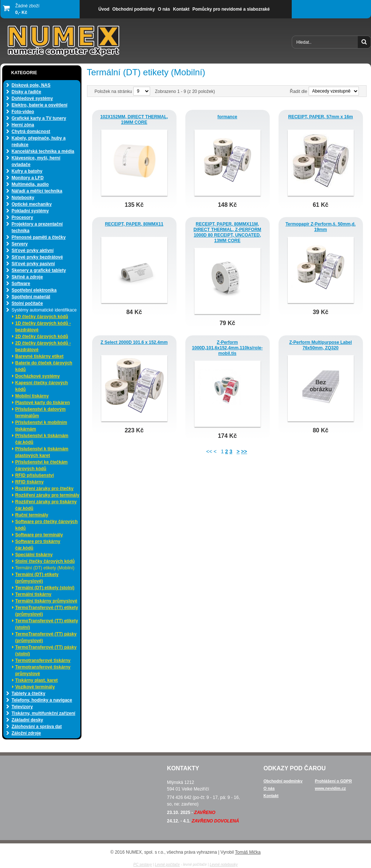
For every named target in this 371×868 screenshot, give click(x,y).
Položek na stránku (114, 91)
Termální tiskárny (33, 594)
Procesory (23, 217)
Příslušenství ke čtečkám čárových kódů (42, 465)
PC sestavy (143, 865)
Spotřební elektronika (34, 290)
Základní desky (28, 720)
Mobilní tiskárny (32, 396)
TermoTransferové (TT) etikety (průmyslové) (47, 611)
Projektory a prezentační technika (37, 227)
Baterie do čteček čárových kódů (44, 366)
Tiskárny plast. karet (37, 680)
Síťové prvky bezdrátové (37, 257)
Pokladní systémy (30, 211)
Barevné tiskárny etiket (39, 356)
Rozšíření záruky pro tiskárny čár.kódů (46, 505)
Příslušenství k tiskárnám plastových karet (42, 452)
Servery (20, 244)
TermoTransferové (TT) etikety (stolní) (47, 624)
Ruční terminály (32, 515)
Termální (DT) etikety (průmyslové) (37, 578)
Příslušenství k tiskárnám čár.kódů (42, 439)
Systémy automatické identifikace (44, 310)
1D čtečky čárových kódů (42, 317)
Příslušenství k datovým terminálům (41, 413)
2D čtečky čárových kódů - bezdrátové (43, 346)
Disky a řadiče (27, 92)
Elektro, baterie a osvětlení (40, 105)
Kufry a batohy (27, 171)
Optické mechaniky (32, 204)
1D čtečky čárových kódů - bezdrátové (43, 327)
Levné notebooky (223, 865)
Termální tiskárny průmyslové (46, 601)
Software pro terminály (39, 535)
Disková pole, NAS (31, 85)
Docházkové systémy (38, 376)
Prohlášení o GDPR (333, 781)
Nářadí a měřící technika (37, 191)
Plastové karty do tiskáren (43, 403)
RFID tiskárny (30, 482)
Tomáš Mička (248, 852)
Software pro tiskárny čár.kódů (38, 545)
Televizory (22, 707)
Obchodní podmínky (283, 781)
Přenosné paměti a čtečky (39, 237)
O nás (269, 788)
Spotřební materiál (31, 297)
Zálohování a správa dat (37, 727)
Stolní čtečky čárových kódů (45, 561)
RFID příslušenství (35, 475)
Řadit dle (299, 91)
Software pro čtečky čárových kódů (47, 525)
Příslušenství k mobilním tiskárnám (41, 426)
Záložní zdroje (26, 733)
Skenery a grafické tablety (39, 270)
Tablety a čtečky (29, 694)
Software (21, 284)
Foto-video (23, 112)
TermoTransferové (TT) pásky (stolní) (46, 651)
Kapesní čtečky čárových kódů (42, 386)
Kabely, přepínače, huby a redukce (39, 141)
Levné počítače (167, 865)
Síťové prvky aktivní (33, 251)
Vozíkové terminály (35, 687)
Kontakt (271, 796)
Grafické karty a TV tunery (39, 118)
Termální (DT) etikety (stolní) (45, 588)
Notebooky (23, 198)
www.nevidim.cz (330, 788)
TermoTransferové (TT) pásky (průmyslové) (46, 637)
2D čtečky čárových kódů (42, 336)
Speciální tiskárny (34, 555)
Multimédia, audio (30, 184)
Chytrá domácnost (31, 132)
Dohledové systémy (32, 98)
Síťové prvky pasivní (33, 264)
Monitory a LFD (28, 178)
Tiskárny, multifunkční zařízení (44, 713)
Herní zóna (23, 125)
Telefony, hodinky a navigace (42, 700)
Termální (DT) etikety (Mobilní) (45, 568)
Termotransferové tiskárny (43, 660)
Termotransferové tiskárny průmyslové (43, 670)
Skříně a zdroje (27, 277)
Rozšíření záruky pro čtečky (45, 489)
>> (244, 451)
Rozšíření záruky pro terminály (48, 495)
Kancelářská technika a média (43, 151)
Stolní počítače (27, 303)
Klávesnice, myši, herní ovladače (36, 161)
